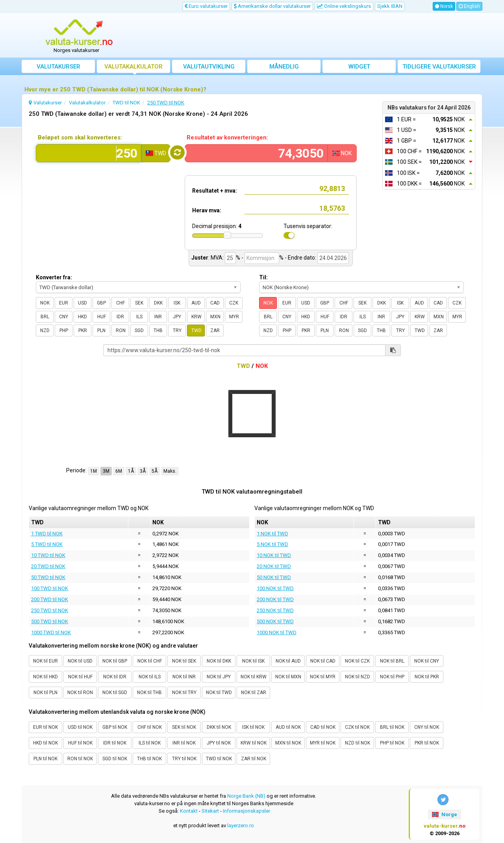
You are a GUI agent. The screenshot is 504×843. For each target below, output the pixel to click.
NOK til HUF (80, 677)
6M (119, 471)
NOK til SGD (115, 693)
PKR (83, 331)
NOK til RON (80, 693)
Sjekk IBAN (390, 6)
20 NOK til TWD (274, 566)
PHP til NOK (392, 743)
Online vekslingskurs (344, 6)
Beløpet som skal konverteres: (80, 137)
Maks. (170, 471)
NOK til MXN (288, 677)
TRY (177, 331)
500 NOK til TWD (275, 621)
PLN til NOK (45, 759)
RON (121, 331)
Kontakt (189, 811)
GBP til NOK (115, 727)
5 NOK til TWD (272, 544)
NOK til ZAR (254, 693)
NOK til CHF (150, 661)
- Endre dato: (300, 258)
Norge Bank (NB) (246, 796)
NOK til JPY (219, 677)
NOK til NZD (358, 677)
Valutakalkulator (133, 67)
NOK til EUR (45, 661)
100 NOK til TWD (275, 588)
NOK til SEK (184, 661)
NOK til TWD (219, 693)
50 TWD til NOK (48, 577)
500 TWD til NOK (50, 621)
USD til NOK (80, 727)
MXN (215, 317)
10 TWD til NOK (48, 555)
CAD (215, 303)
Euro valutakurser (206, 6)
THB (158, 331)
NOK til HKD (45, 677)
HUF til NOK (80, 743)
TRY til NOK (184, 759)
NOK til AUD (288, 661)
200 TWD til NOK (50, 599)
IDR (120, 317)
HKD (82, 317)
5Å (155, 471)
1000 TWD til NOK (51, 632)
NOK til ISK (253, 661)
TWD (196, 331)
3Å (143, 471)
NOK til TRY (184, 693)
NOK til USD (80, 661)
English (469, 6)
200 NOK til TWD (275, 599)
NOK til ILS (150, 677)
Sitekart (210, 811)
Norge (444, 814)
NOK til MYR (323, 677)
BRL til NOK (392, 727)
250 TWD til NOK (50, 610)
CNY (64, 317)
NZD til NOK (358, 743)
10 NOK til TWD (274, 555)
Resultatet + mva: (215, 191)
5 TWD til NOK (47, 544)
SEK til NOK (184, 727)
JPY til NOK (219, 743)
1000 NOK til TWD (277, 632)
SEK (139, 303)
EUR (64, 303)
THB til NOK (149, 759)
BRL (45, 317)
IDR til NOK (115, 743)
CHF (120, 303)
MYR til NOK (323, 743)
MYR (234, 317)
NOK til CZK (357, 661)
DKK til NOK (219, 727)
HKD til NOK (45, 743)
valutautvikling (209, 67)
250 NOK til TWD (275, 610)
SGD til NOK (115, 759)
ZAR (215, 331)
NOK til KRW (254, 677)
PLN (101, 331)
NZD (45, 331)
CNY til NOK (427, 727)
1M (94, 471)
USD (82, 303)
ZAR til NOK (254, 759)
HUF (102, 317)
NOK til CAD (323, 661)
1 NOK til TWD (272, 534)
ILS (139, 317)
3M (106, 471)
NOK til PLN (45, 693)
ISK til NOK (253, 727)
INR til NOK (184, 743)
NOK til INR (184, 677)
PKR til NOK (427, 743)
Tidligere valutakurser (439, 67)
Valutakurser (58, 67)
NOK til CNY (427, 661)
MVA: (217, 258)
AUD (196, 303)
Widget (359, 67)
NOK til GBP (115, 661)
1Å (131, 471)
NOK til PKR (427, 677)
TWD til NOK (219, 759)
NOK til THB (149, 693)
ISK (177, 303)
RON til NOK (80, 759)
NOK (45, 303)
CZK (234, 303)
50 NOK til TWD (274, 577)
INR (158, 317)
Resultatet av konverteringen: (227, 137)
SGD (139, 331)
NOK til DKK (219, 661)
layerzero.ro (241, 825)
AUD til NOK (288, 727)
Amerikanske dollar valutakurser (272, 6)
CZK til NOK (357, 727)
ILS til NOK (150, 743)
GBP (101, 303)
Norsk (444, 6)
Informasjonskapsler (246, 811)
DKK (158, 303)
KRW (196, 317)
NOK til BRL (392, 661)
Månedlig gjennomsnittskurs (284, 68)
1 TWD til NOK (47, 534)
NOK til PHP (392, 677)
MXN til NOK (288, 743)
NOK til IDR (115, 677)
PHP (64, 331)
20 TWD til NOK (48, 566)
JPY (177, 317)
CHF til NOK (150, 727)
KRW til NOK (254, 743)
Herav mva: (207, 210)
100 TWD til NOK (50, 588)
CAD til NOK (323, 727)
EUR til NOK (45, 727)
